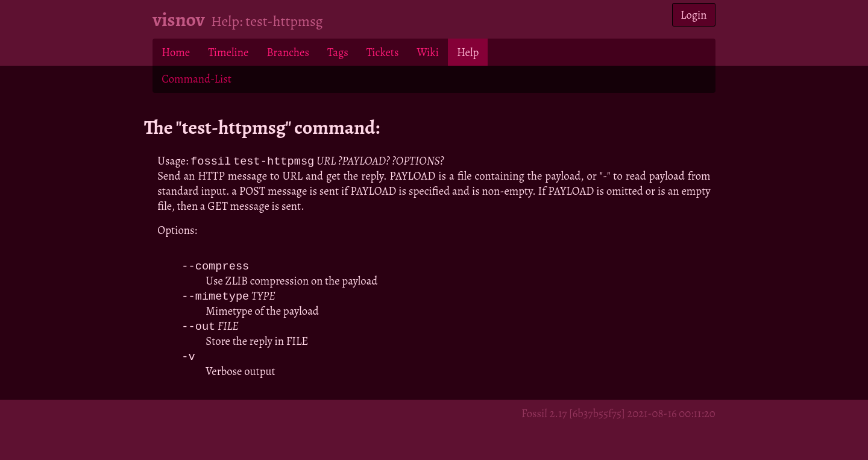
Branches (288, 52)
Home (176, 52)
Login (694, 15)
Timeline (228, 52)
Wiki (427, 52)
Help (468, 52)
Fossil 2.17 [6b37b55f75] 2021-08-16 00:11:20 (618, 416)
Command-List (196, 79)
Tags (338, 52)
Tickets (383, 52)
